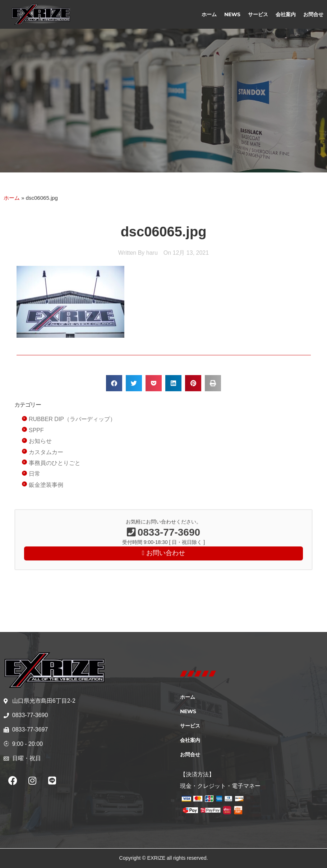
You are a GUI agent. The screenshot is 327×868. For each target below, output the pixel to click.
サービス (258, 14)
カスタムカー (46, 452)
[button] (114, 383)
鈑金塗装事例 (46, 485)
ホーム (209, 14)
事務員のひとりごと (55, 463)
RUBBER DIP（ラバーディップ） (72, 419)
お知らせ (40, 441)
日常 (34, 474)
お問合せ (313, 14)
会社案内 (286, 14)
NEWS (232, 14)
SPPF (36, 430)
